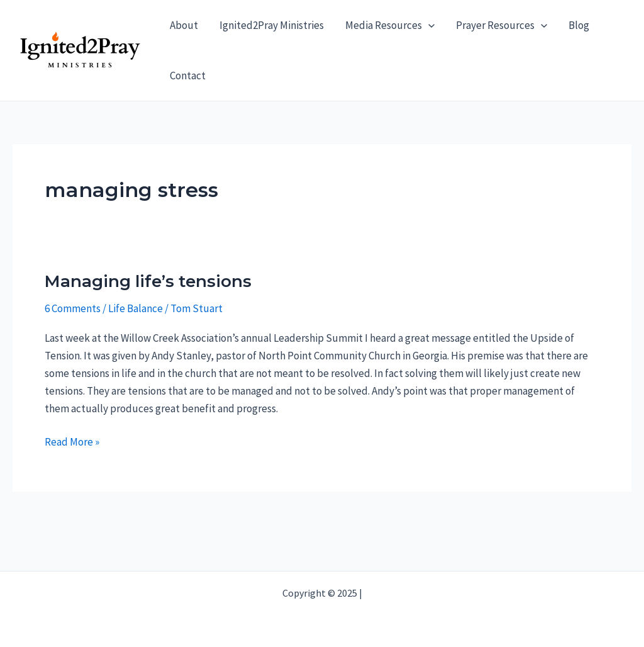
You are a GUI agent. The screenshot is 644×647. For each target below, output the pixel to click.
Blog (579, 25)
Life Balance (136, 308)
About (184, 25)
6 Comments (73, 308)
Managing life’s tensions (148, 281)
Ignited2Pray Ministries (272, 25)
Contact (188, 76)
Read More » (72, 442)
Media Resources (390, 25)
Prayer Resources (502, 25)
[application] (428, 25)
